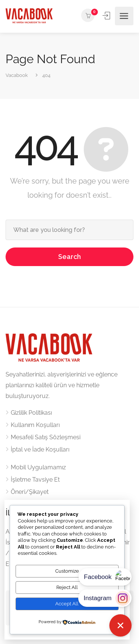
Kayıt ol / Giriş (107, 16)
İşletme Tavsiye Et (35, 480)
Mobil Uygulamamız (38, 467)
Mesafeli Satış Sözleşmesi (46, 437)
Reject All (67, 587)
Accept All (67, 604)
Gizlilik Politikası (31, 413)
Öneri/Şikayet (30, 492)
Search (69, 257)
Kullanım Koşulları (35, 425)
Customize (67, 571)
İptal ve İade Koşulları (40, 449)
